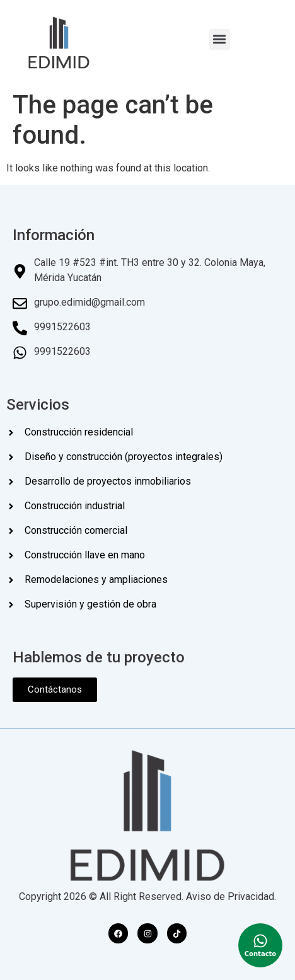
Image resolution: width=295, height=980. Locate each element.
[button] (220, 39)
